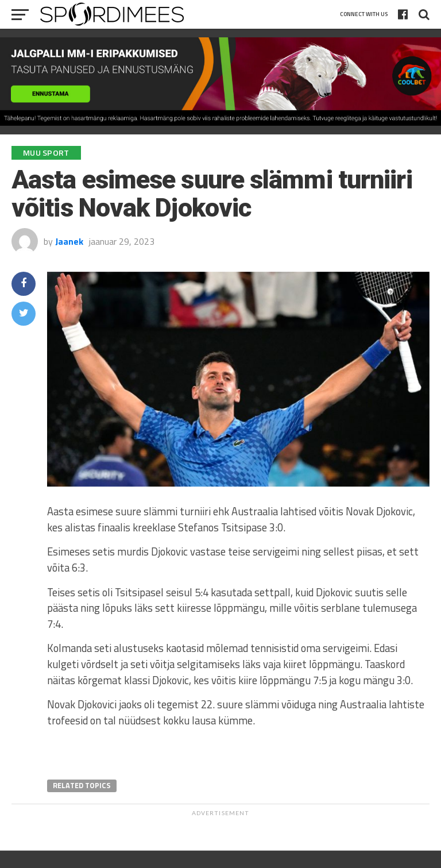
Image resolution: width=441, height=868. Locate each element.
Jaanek (69, 241)
